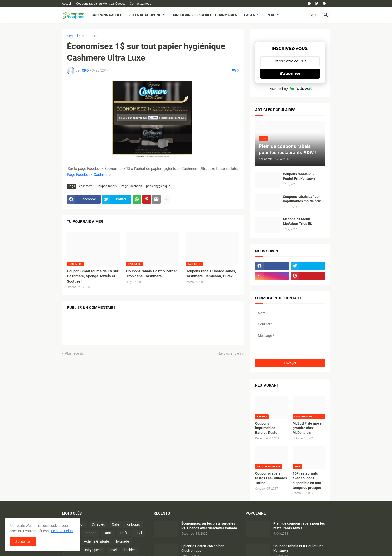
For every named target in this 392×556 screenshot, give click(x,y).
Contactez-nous (141, 4)
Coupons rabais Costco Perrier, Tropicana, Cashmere (152, 274)
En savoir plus (62, 531)
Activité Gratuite (96, 541)
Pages (250, 15)
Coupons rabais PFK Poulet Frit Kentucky (299, 177)
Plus (271, 15)
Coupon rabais (107, 186)
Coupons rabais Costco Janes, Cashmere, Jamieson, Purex (211, 274)
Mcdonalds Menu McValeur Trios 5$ (297, 222)
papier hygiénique (158, 186)
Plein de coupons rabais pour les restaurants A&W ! (299, 526)
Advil (138, 533)
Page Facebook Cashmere (89, 175)
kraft (123, 533)
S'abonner (290, 74)
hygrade (123, 541)
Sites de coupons (145, 15)
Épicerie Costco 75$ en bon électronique (203, 548)
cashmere (90, 36)
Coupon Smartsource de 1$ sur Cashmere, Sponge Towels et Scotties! (93, 276)
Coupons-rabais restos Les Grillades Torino (271, 478)
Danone (90, 533)
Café (116, 524)
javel (113, 550)
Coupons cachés (107, 15)
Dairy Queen (93, 550)
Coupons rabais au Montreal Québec (101, 4)
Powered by (290, 89)
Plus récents (74, 353)
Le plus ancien (230, 353)
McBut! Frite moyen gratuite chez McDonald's (308, 428)
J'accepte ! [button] (23, 542)
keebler (129, 550)
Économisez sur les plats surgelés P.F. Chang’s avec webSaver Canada (209, 526)
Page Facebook (131, 186)
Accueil (67, 4)
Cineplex (98, 524)
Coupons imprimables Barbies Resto (266, 428)
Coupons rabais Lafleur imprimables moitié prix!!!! (304, 199)
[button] (314, 15)
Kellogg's (133, 524)
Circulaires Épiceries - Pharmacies (205, 15)
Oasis (108, 533)
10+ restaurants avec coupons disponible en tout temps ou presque (307, 481)
